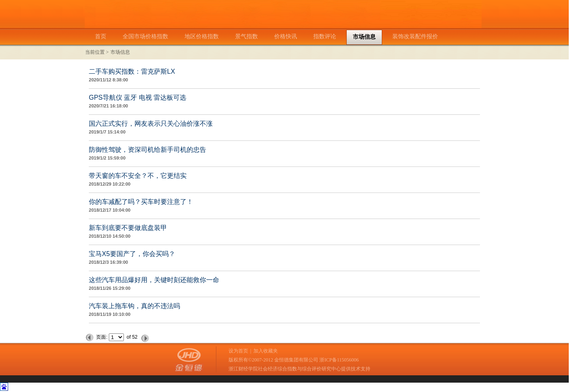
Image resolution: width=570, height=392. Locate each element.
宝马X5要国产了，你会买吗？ (132, 254)
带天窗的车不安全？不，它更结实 (138, 176)
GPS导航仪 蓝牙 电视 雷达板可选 (138, 97)
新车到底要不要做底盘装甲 (128, 228)
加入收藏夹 (266, 351)
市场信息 (120, 52)
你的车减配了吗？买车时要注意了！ (141, 202)
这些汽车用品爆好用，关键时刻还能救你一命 (154, 280)
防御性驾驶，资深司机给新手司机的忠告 (147, 150)
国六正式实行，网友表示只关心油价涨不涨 (151, 124)
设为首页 (238, 351)
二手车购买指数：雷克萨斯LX (132, 71)
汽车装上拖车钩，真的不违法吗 (134, 306)
